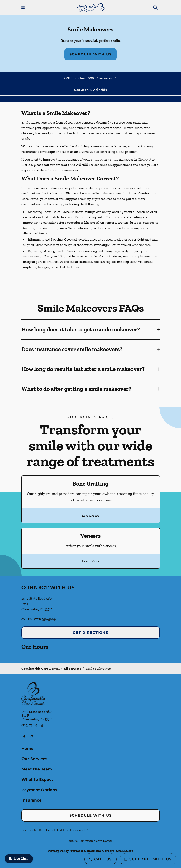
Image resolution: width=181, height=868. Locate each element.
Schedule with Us (91, 54)
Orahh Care (125, 851)
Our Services (34, 759)
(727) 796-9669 (96, 90)
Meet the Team (37, 769)
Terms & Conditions (86, 851)
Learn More (91, 516)
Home (28, 748)
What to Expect (37, 779)
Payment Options (39, 790)
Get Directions (90, 633)
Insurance (32, 800)
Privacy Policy (58, 851)
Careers (108, 851)
